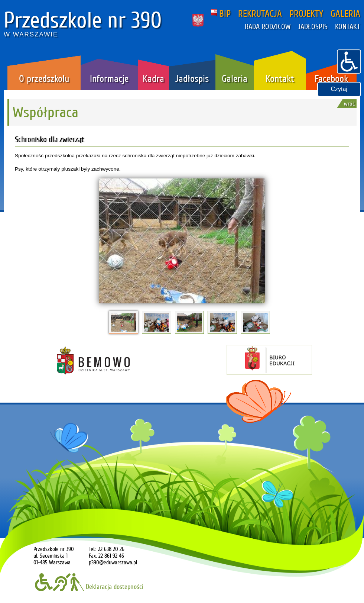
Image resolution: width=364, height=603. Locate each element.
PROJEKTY (306, 14)
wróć (349, 104)
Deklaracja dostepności (89, 587)
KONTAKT (348, 27)
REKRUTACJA (260, 14)
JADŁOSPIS (313, 27)
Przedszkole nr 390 (83, 20)
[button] (349, 61)
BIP (221, 14)
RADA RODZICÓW (268, 27)
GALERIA (345, 14)
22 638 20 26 (111, 549)
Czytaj (339, 89)
